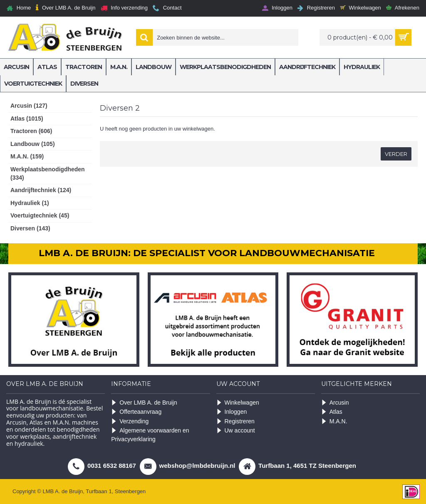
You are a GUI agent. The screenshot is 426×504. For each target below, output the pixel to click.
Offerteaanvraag (136, 412)
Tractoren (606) (31, 131)
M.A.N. (334, 421)
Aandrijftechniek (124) (41, 190)
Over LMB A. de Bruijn (144, 403)
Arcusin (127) (29, 106)
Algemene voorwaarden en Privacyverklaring (150, 435)
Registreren (235, 421)
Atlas (332, 412)
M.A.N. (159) (27, 156)
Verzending (130, 421)
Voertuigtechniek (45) (40, 215)
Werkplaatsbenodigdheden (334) (48, 173)
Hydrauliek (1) (30, 203)
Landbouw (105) (33, 144)
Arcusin (335, 403)
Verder (396, 154)
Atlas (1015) (27, 119)
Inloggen (232, 412)
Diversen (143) (30, 228)
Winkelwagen (238, 403)
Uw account (236, 431)
